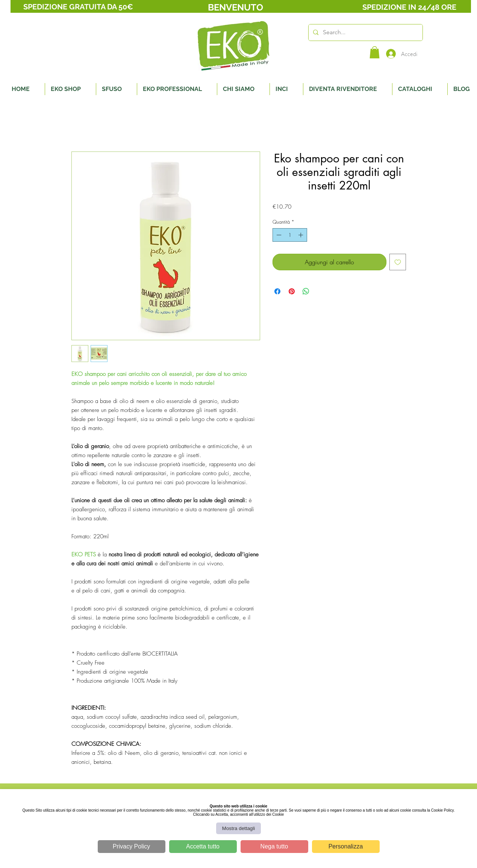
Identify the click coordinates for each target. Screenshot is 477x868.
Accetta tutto (203, 846)
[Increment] (301, 235)
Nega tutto (274, 846)
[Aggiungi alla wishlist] (398, 262)
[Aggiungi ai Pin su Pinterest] (292, 291)
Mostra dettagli (238, 828)
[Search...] (365, 33)
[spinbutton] (290, 235)
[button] (375, 52)
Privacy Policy (132, 846)
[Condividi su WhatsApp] (306, 291)
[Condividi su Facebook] (277, 291)
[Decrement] (278, 235)
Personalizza (346, 846)
